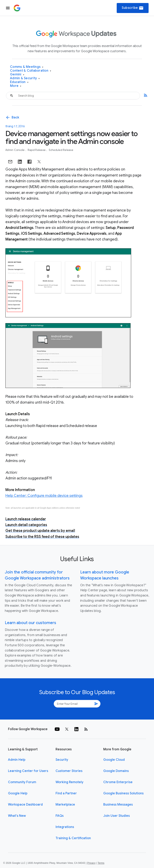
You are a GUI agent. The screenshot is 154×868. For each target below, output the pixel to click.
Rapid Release (37, 150)
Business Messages (118, 805)
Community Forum (22, 782)
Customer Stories (69, 771)
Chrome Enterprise (118, 782)
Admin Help (17, 760)
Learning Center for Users (28, 771)
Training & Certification (73, 838)
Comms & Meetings (27, 67)
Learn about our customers (30, 623)
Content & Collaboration (31, 71)
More (16, 86)
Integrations (65, 827)
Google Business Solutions (123, 793)
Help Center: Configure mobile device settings (44, 496)
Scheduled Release (61, 150)
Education (19, 82)
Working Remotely (69, 782)
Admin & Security (25, 78)
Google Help (18, 793)
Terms (101, 863)
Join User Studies (117, 816)
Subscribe (133, 8)
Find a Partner (66, 793)
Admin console (15, 150)
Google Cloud (114, 760)
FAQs (60, 816)
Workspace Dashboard (25, 805)
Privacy (91, 863)
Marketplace (65, 805)
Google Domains (116, 771)
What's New (17, 816)
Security (62, 760)
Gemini (17, 75)
